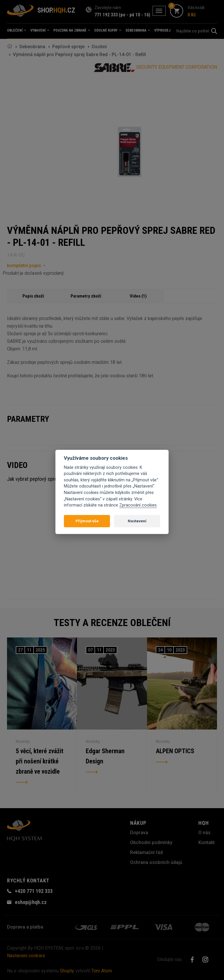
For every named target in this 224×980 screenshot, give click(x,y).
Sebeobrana (32, 47)
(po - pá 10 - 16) (134, 15)
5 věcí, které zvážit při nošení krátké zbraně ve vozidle (40, 762)
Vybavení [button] (40, 30)
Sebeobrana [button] (138, 30)
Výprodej (162, 30)
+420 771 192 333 (34, 891)
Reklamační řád (146, 852)
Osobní (99, 47)
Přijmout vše (87, 521)
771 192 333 (106, 15)
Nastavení (137, 521)
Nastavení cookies (26, 956)
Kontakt (206, 842)
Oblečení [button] (17, 30)
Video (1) (138, 296)
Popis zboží (33, 296)
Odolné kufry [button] (108, 30)
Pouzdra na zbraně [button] (72, 30)
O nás (204, 833)
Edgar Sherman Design (105, 757)
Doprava (139, 833)
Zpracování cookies (138, 505)
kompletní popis (24, 266)
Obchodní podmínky (151, 842)
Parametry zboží (86, 296)
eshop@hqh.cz (31, 902)
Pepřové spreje (68, 47)
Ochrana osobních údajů (156, 862)
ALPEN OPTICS (175, 751)
